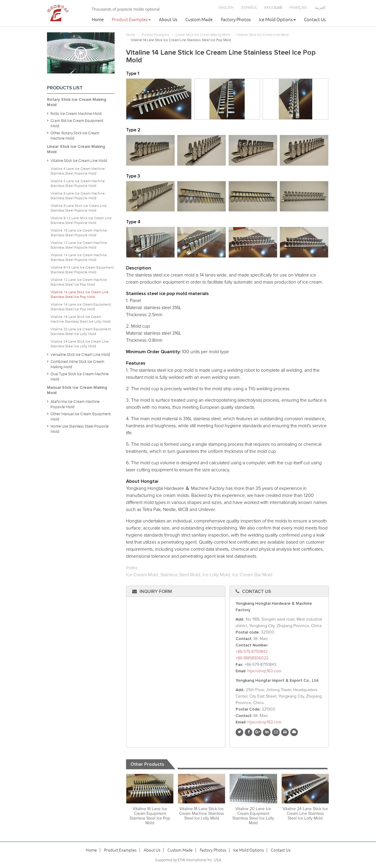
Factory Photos (236, 20)
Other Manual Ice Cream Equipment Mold (81, 416)
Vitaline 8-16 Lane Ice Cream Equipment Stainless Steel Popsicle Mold (82, 270)
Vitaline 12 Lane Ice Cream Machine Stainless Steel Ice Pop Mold (79, 282)
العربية (320, 8)
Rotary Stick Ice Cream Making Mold (77, 102)
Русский (273, 8)
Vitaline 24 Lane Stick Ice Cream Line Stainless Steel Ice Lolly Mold (305, 814)
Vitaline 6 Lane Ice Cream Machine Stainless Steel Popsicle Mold (78, 196)
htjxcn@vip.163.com (264, 671)
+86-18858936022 (252, 658)
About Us (168, 20)
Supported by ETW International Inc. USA (188, 860)
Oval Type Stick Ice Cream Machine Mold (80, 376)
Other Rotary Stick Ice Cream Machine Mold (75, 135)
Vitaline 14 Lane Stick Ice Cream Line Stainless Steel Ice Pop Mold (80, 294)
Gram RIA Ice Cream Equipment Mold (77, 123)
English (226, 8)
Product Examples (155, 35)
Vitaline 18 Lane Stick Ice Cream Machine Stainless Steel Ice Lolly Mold (202, 814)
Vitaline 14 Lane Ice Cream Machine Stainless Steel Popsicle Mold (79, 257)
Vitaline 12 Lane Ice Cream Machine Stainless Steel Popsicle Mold (79, 245)
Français (298, 8)
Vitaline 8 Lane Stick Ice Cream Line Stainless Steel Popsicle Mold (79, 208)
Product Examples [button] (131, 20)
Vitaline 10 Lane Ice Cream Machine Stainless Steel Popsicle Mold (79, 233)
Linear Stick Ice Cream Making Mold (203, 35)
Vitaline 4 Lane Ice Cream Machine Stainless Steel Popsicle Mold (78, 171)
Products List (65, 88)
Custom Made (199, 20)
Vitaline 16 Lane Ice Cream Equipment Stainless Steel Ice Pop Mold (150, 816)
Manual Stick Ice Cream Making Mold (77, 390)
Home (98, 20)
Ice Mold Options (249, 850)
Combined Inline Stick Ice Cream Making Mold (77, 364)
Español (249, 8)
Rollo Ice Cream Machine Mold (76, 113)
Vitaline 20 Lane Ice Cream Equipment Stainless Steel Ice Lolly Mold (253, 816)
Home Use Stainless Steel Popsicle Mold (80, 429)
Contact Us (315, 20)
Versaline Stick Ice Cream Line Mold (80, 354)
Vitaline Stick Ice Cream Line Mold (262, 35)
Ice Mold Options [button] (277, 20)
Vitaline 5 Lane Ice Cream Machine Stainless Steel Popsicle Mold (78, 183)
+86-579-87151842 (252, 652)
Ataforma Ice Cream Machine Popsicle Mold (75, 404)
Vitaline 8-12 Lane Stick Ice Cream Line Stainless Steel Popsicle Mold (81, 220)
